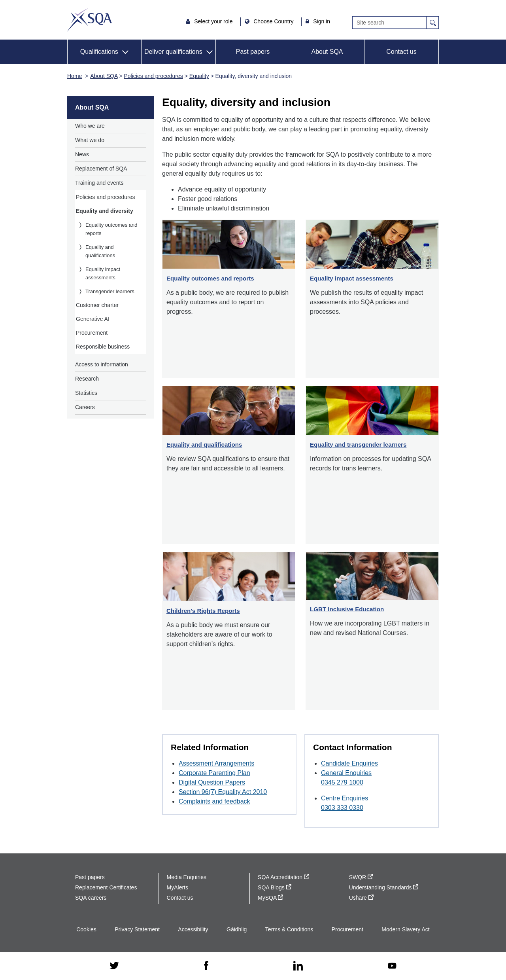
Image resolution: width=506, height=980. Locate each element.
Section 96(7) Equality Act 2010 (223, 792)
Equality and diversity (105, 211)
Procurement (92, 333)
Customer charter (97, 305)
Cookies (86, 929)
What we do (90, 140)
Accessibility (193, 929)
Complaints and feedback (214, 801)
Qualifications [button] (99, 52)
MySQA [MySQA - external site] (270, 898)
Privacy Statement (137, 929)
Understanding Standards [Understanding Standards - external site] (384, 887)
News (82, 154)
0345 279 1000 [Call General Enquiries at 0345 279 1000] (342, 782)
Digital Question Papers (212, 782)
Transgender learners (110, 291)
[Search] (389, 23)
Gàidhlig (237, 929)
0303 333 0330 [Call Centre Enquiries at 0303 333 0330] (342, 808)
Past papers (253, 52)
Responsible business (103, 347)
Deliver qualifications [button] (173, 52)
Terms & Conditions (289, 929)
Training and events (99, 183)
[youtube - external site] (392, 966)
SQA (90, 20)
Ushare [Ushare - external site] (361, 898)
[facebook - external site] (206, 966)
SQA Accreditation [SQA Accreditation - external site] (283, 877)
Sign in (322, 21)
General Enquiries (346, 773)
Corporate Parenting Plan (214, 773)
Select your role (214, 21)
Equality (199, 76)
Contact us (401, 52)
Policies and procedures (153, 76)
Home (75, 76)
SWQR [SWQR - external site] (361, 877)
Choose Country (274, 21)
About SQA (327, 52)
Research (87, 379)
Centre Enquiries (345, 798)
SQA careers (91, 898)
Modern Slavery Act (405, 929)
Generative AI (93, 319)
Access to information (102, 364)
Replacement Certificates (106, 887)
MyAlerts (177, 887)
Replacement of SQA (101, 169)
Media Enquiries (187, 877)
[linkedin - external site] (298, 966)
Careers (85, 407)
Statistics (86, 393)
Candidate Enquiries (349, 763)
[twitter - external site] (114, 966)
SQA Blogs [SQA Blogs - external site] (275, 887)
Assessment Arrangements (216, 763)
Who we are (90, 126)
